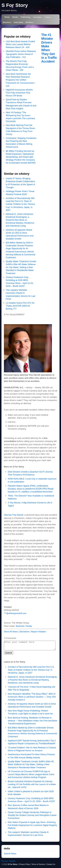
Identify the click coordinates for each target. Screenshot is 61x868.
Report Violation (39, 632)
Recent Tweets (8, 861)
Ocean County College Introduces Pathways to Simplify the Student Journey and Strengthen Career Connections (32, 815)
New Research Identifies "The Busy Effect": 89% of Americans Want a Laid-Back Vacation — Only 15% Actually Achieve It (32, 697)
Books (15, 17)
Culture (48, 17)
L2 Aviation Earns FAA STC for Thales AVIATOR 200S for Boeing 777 (20, 306)
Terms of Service (38, 864)
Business (7, 22)
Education (18, 22)
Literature (37, 17)
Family (29, 626)
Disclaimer (24, 632)
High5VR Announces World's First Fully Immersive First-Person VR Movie (19, 93)
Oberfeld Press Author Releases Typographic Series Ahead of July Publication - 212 (21, 54)
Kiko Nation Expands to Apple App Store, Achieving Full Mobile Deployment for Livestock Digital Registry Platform (32, 825)
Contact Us (51, 864)
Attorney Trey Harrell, (14, 515)
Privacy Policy (24, 864)
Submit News (10, 854)
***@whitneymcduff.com (15, 613)
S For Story (15, 5)
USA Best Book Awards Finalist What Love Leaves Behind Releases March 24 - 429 (20, 44)
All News (30, 22)
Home (7, 17)
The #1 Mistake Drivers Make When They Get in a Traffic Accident (49, 48)
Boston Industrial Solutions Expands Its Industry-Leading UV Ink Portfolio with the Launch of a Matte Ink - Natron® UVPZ (32, 784)
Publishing (26, 17)
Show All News (11, 632)
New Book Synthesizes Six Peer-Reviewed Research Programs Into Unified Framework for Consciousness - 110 (21, 80)
